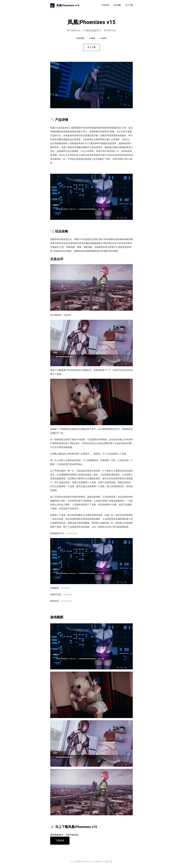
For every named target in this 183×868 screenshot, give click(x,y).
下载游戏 (60, 841)
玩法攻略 (117, 5)
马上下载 (129, 5)
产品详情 (105, 5)
